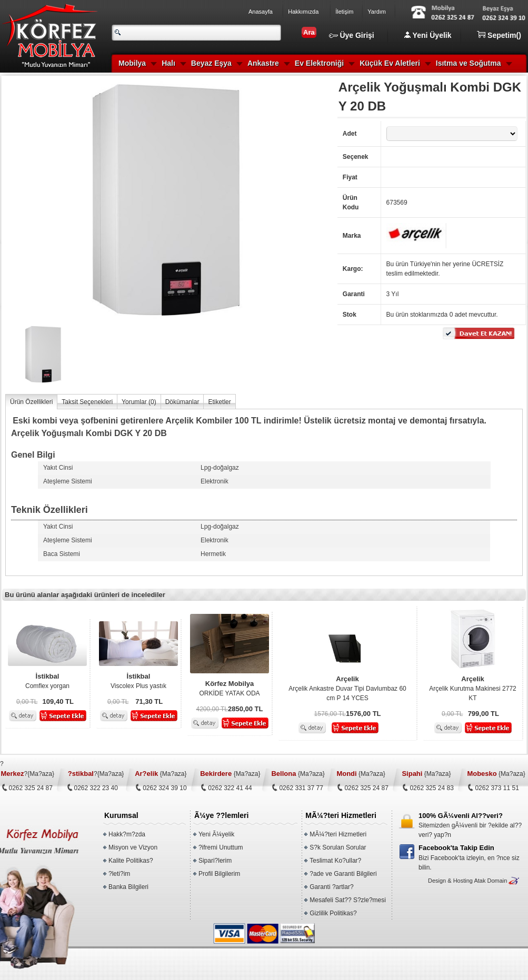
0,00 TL (27, 702)
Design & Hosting (450, 881)
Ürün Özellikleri (31, 402)
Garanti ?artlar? (331, 887)
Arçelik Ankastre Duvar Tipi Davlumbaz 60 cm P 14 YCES (347, 688)
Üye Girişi (352, 35)
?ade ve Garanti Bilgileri (343, 874)
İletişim (344, 12)
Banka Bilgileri (128, 887)
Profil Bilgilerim (219, 874)
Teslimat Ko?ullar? (335, 861)
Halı (168, 63)
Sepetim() (499, 35)
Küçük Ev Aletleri (390, 63)
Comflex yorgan (47, 681)
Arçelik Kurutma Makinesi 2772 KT (473, 688)
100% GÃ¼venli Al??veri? (461, 816)
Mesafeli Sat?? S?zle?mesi (348, 900)
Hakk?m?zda (127, 834)
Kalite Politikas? (131, 861)
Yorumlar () (139, 402)
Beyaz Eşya (211, 63)
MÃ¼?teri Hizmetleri (338, 834)
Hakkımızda (303, 12)
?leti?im (119, 874)
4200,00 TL (212, 709)
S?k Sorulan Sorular (338, 847)
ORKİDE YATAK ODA (230, 688)
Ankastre (263, 63)
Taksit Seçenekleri (87, 402)
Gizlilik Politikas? (333, 913)
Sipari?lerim (215, 861)
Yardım (377, 12)
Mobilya (132, 63)
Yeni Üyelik (428, 35)
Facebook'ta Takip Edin (456, 848)
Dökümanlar (182, 402)
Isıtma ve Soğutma (469, 63)
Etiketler (219, 402)
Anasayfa (261, 12)
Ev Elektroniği (319, 63)
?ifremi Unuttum (221, 847)
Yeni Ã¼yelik (216, 834)
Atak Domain (490, 881)
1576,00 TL (330, 714)
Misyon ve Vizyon (133, 847)
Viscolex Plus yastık (138, 681)
